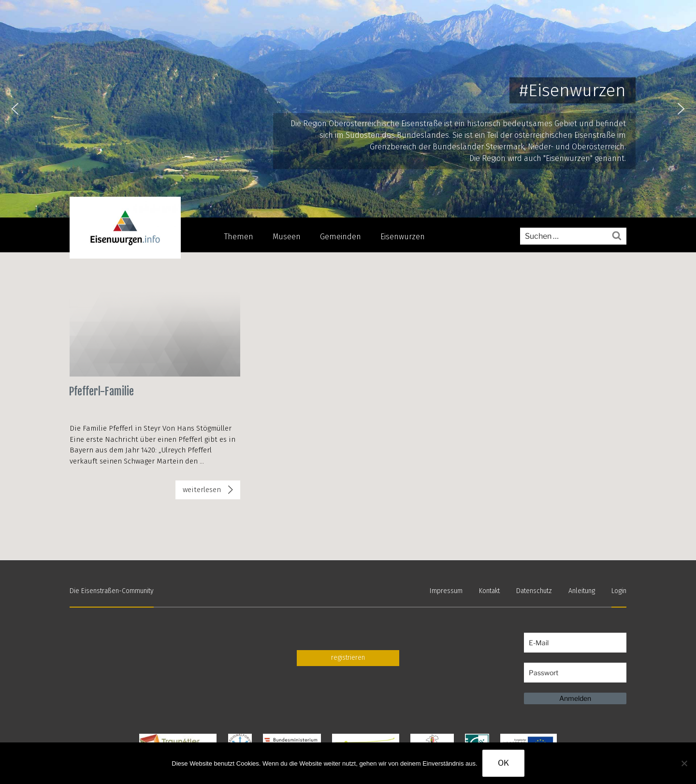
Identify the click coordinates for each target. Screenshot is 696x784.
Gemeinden (341, 237)
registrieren (348, 658)
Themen (239, 237)
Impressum (446, 591)
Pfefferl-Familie (101, 391)
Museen (287, 237)
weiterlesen (202, 492)
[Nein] (684, 763)
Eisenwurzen (403, 237)
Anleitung (582, 591)
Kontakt (489, 591)
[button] (15, 109)
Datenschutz (534, 591)
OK (503, 763)
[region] (348, 109)
